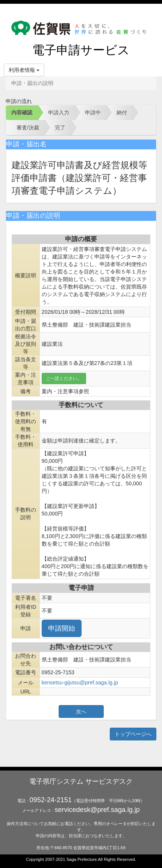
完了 (60, 128)
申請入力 (59, 112)
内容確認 (22, 112)
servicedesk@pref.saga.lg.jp (97, 810)
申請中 (93, 112)
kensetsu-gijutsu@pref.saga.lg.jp (80, 683)
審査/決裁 (28, 128)
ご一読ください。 (64, 379)
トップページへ (133, 734)
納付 (122, 112)
